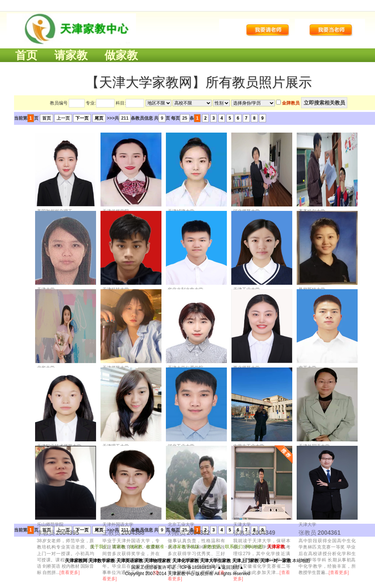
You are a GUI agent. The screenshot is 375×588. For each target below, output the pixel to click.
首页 (26, 55)
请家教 (71, 55)
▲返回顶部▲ (231, 567)
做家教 (121, 55)
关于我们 (99, 547)
